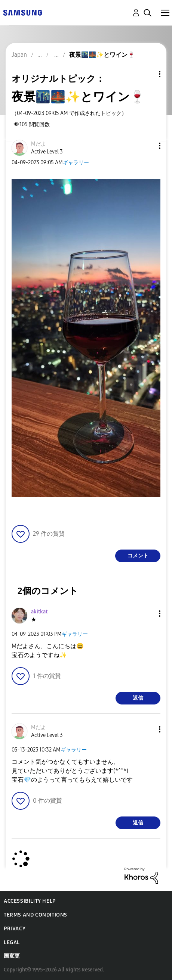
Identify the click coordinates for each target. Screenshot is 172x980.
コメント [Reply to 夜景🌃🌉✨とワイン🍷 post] (138, 556)
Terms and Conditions (36, 915)
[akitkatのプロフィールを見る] (39, 612)
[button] (147, 146)
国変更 (12, 956)
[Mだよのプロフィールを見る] (39, 144)
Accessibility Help (30, 901)
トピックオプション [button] (147, 74)
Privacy (15, 929)
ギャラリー (76, 163)
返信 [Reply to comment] (138, 698)
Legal (12, 942)
